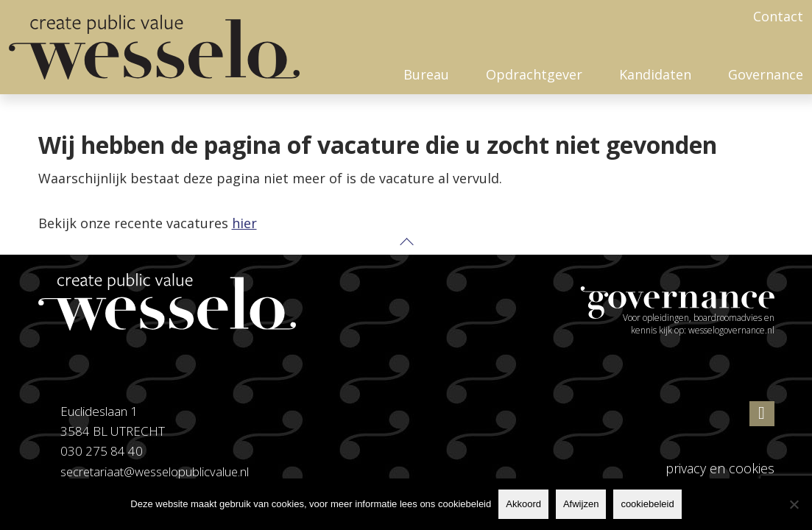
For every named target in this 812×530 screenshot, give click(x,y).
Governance (766, 74)
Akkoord (523, 504)
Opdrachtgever (534, 74)
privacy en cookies (720, 468)
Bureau (426, 74)
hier (244, 223)
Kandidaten (655, 74)
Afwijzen (581, 504)
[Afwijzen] (794, 504)
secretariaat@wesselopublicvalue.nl (156, 471)
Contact (778, 16)
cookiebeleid (647, 504)
